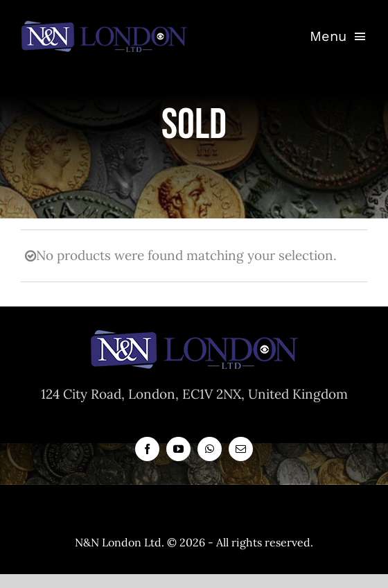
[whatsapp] (210, 449)
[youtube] (178, 449)
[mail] (241, 449)
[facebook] (147, 449)
